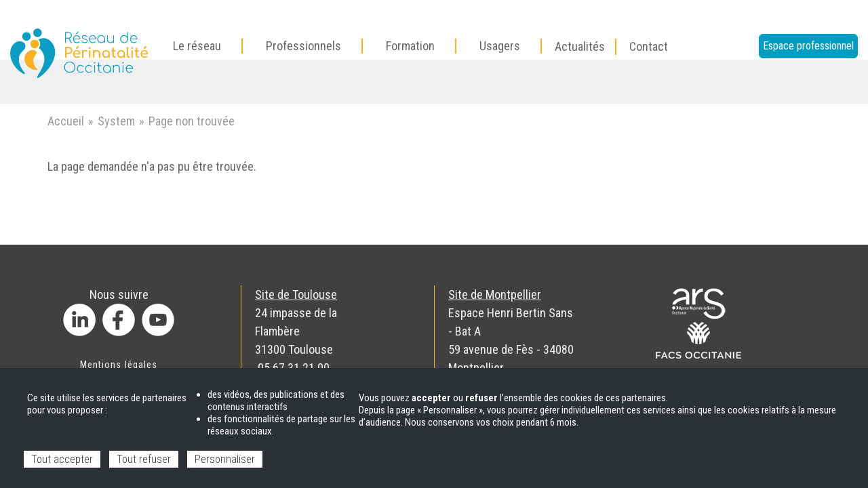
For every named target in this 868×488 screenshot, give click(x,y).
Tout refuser (144, 459)
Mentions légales (119, 365)
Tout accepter (62, 459)
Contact (649, 46)
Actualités (580, 46)
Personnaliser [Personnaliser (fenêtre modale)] (225, 459)
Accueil (66, 121)
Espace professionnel (808, 46)
